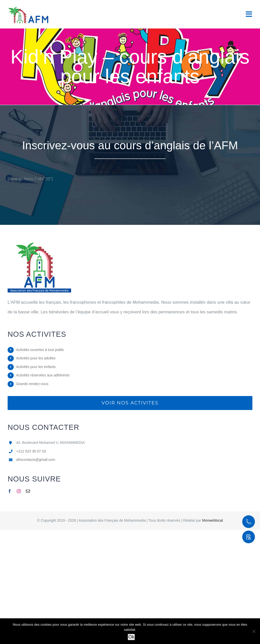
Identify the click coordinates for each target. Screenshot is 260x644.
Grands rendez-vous (32, 384)
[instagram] (19, 491)
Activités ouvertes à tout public (40, 350)
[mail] (28, 491)
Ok (131, 637)
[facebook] (10, 491)
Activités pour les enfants (36, 367)
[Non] (254, 631)
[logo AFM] (39, 245)
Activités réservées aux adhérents (43, 375)
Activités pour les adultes (36, 358)
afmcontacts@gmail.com (36, 460)
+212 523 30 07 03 (31, 451)
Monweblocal (213, 520)
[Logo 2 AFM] (28, 7)
